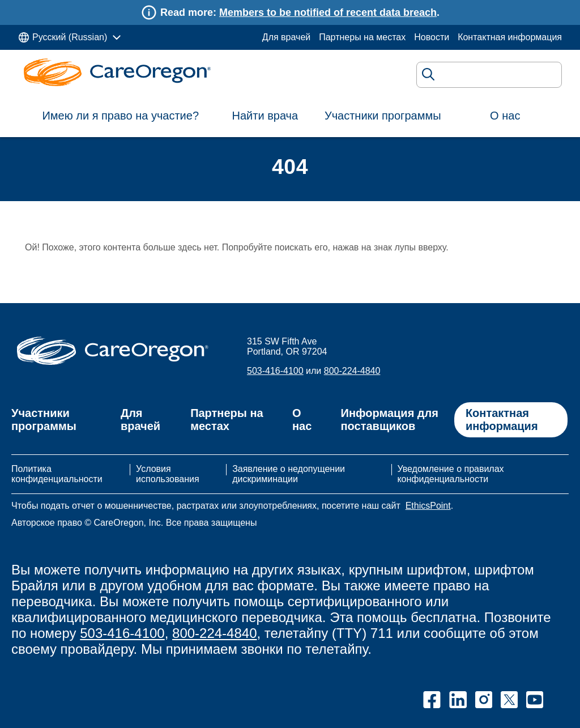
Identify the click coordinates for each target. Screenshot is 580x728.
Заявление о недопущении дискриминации (289, 474)
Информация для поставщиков (390, 420)
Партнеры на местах (362, 37)
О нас (505, 116)
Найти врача (265, 116)
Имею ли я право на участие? (120, 116)
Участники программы (383, 116)
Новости (432, 37)
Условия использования (168, 474)
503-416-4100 (275, 371)
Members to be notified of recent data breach (328, 12)
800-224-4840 (352, 371)
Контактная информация (510, 37)
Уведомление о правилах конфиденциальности (450, 474)
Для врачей (286, 37)
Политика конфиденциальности (57, 474)
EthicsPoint (428, 506)
